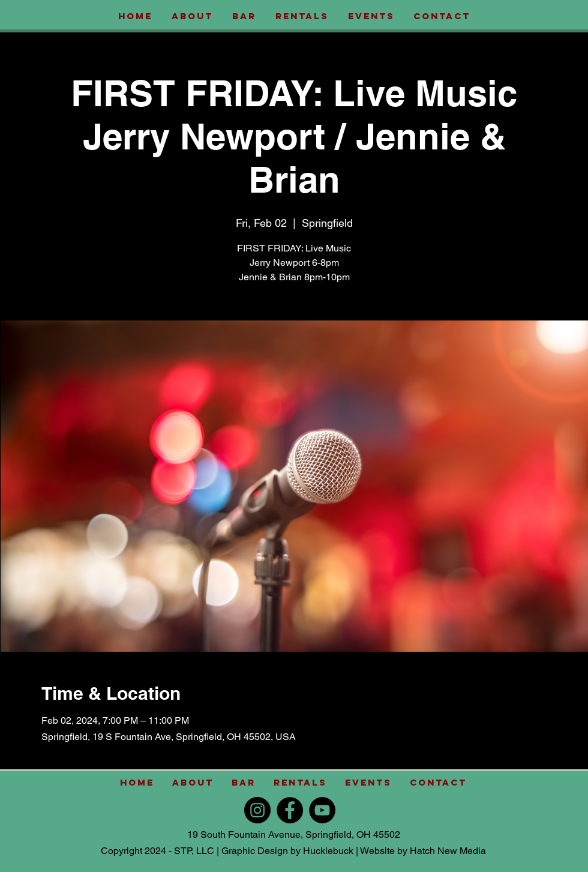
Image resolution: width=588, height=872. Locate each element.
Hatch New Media (448, 851)
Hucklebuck (328, 851)
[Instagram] (257, 810)
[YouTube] (322, 810)
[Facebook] (290, 810)
